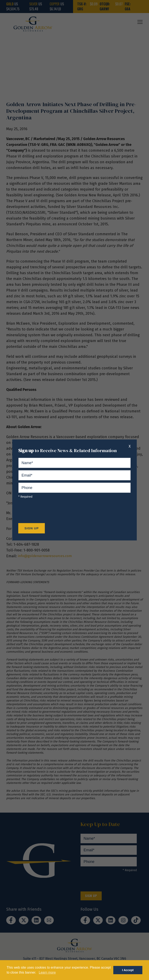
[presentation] (50, 512)
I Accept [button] (128, 970)
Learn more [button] (47, 972)
